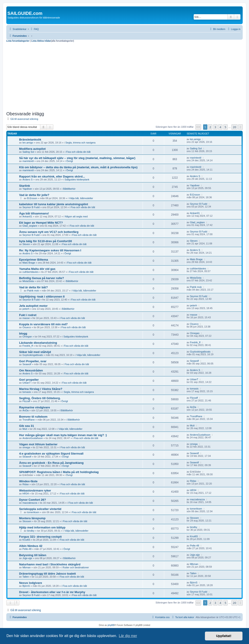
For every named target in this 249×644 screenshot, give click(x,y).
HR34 (26, 494)
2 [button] (210, 127)
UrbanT (27, 383)
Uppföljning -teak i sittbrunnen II (42, 297)
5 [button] (225, 127)
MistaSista (28, 281)
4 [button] (220, 127)
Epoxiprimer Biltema (34, 260)
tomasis (27, 392)
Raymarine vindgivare (35, 407)
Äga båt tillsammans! (34, 213)
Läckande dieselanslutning (38, 343)
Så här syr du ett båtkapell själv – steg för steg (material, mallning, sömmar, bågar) (77, 158)
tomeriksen (33, 512)
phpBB (111, 625)
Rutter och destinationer (76, 567)
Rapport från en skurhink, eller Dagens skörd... (52, 176)
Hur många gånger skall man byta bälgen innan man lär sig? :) (63, 435)
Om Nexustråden (31, 370)
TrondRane (29, 420)
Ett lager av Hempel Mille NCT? (41, 223)
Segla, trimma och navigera (81, 143)
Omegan (27, 337)
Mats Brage (29, 263)
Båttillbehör (69, 189)
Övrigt (70, 161)
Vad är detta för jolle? (34, 195)
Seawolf (27, 364)
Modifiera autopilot (32, 149)
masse (26, 318)
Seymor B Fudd (31, 207)
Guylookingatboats (33, 355)
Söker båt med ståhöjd (35, 352)
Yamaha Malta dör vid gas (37, 269)
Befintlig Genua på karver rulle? (41, 278)
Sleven (26, 244)
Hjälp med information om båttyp (42, 527)
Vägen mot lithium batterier (38, 444)
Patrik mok (33, 291)
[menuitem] (34, 29)
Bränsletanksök (30, 140)
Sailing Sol (28, 152)
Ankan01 (27, 216)
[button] (198, 127)
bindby (31, 531)
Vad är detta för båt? (34, 287)
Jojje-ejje (27, 558)
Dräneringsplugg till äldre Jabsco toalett (47, 574)
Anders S (28, 180)
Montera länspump (32, 518)
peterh (26, 309)
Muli (25, 429)
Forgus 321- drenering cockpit (40, 537)
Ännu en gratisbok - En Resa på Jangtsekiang (51, 463)
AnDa (26, 410)
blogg (23, 333)
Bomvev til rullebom (33, 417)
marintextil (28, 161)
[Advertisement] (124, 76)
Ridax (26, 484)
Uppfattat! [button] (224, 636)
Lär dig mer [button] (128, 636)
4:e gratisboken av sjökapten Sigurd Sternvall (51, 454)
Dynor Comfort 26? (33, 500)
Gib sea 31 (27, 426)
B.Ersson (32, 198)
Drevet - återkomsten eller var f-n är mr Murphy (52, 592)
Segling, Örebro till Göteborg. (40, 398)
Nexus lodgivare (31, 583)
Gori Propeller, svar (33, 361)
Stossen (27, 521)
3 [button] (215, 127)
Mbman (27, 567)
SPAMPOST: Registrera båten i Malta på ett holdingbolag (59, 472)
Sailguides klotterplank (77, 180)
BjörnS (26, 586)
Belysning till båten (33, 555)
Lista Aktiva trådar (41, 41)
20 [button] (234, 127)
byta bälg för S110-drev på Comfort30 (46, 241)
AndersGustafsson (33, 438)
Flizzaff (26, 401)
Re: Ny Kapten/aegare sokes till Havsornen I (50, 250)
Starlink (25, 186)
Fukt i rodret (28, 315)
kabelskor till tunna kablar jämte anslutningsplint (54, 204)
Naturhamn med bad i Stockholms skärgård (50, 564)
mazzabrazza (30, 503)
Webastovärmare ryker (35, 490)
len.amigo (28, 143)
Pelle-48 (27, 549)
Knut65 (26, 540)
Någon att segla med (76, 216)
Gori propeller (29, 380)
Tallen (26, 577)
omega (26, 447)
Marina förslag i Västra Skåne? (41, 389)
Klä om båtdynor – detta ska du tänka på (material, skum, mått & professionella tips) (78, 167)
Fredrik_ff (28, 346)
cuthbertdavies (31, 272)
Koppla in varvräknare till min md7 (43, 324)
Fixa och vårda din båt (78, 152)
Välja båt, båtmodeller (81, 198)
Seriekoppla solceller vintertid (40, 509)
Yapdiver (27, 189)
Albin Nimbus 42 (31, 546)
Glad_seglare (30, 226)
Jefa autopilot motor (33, 306)
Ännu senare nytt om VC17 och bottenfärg (49, 232)
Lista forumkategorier (18, 41)
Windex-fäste (28, 481)
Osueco (27, 327)
